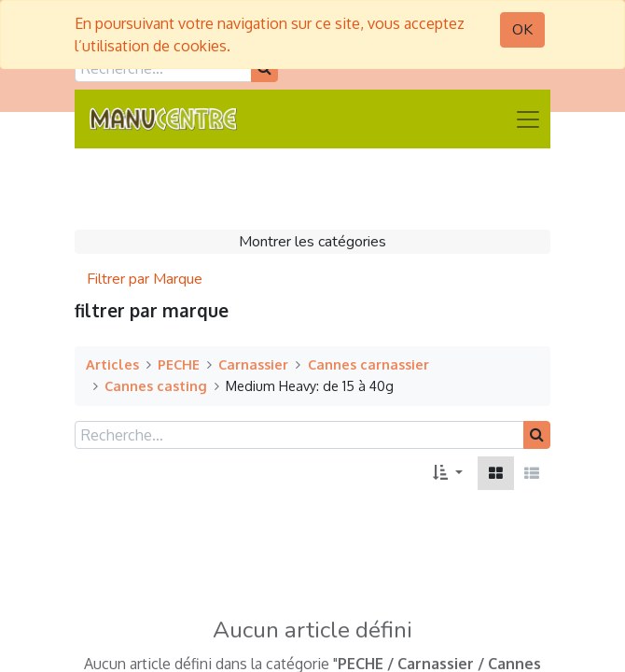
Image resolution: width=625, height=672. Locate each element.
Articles (112, 364)
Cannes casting (156, 385)
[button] (448, 473)
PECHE (179, 364)
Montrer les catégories (312, 242)
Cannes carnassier (368, 364)
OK (522, 30)
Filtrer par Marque (145, 279)
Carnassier (253, 364)
